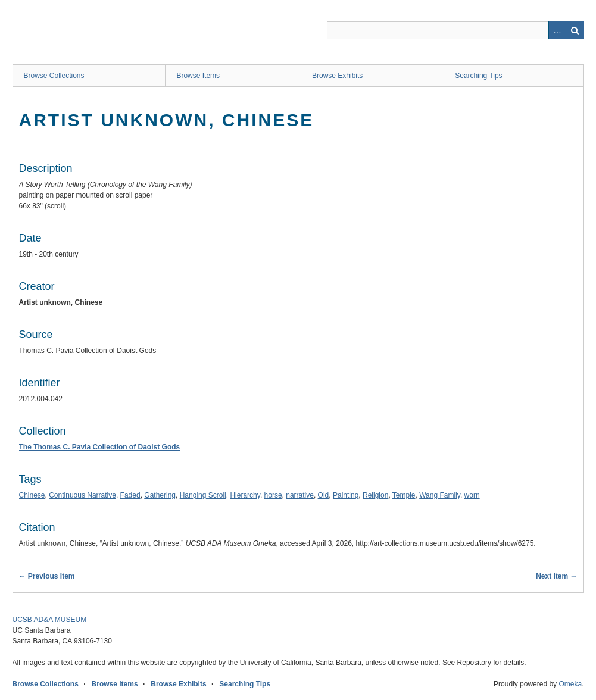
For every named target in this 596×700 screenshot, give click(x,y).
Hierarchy (245, 495)
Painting (346, 495)
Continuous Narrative (82, 495)
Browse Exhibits (337, 76)
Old (324, 495)
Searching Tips (478, 76)
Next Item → (556, 576)
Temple (404, 495)
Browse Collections (54, 76)
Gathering (160, 495)
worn (472, 495)
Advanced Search (557, 30)
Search (575, 30)
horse (273, 495)
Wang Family (440, 495)
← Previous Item (47, 576)
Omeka (570, 684)
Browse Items (198, 76)
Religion (375, 495)
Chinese (32, 495)
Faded (130, 495)
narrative (300, 495)
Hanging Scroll (203, 495)
